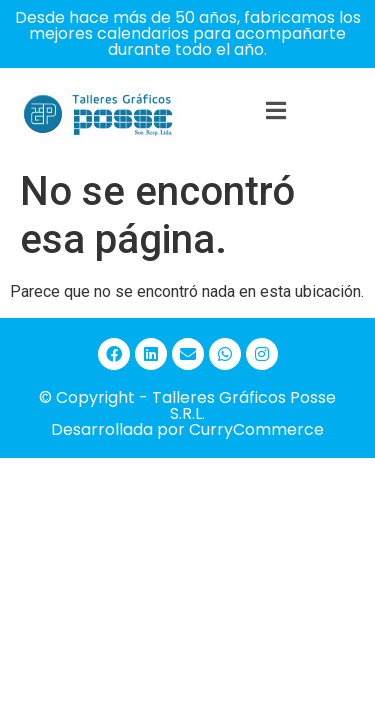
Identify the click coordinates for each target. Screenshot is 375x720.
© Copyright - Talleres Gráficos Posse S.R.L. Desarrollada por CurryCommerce (187, 413)
